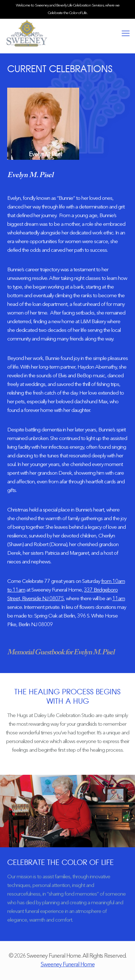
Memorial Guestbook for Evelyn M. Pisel (61, 652)
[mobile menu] (125, 34)
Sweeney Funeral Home (68, 965)
